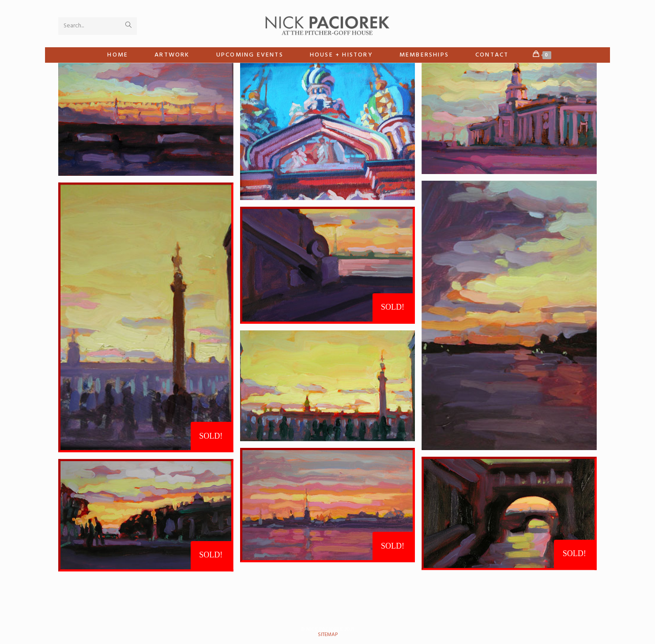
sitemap (328, 635)
